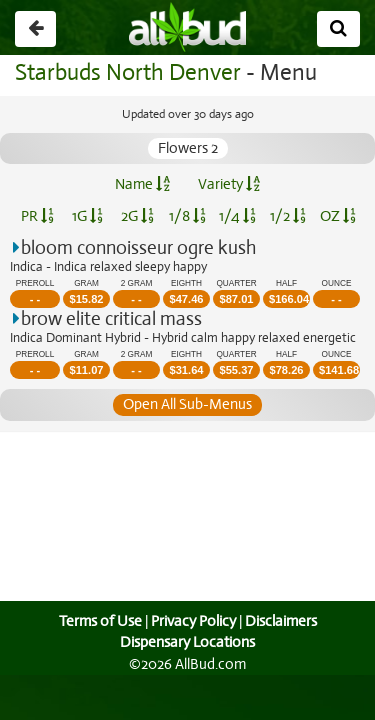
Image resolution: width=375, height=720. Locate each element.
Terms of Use (97, 621)
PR (37, 216)
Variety (229, 184)
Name (142, 184)
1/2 (288, 216)
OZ (337, 216)
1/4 (237, 216)
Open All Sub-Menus (187, 404)
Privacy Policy (193, 621)
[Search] (338, 29)
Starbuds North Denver (127, 72)
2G (137, 216)
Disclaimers (282, 621)
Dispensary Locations (188, 642)
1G (88, 216)
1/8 (187, 216)
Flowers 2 (187, 148)
